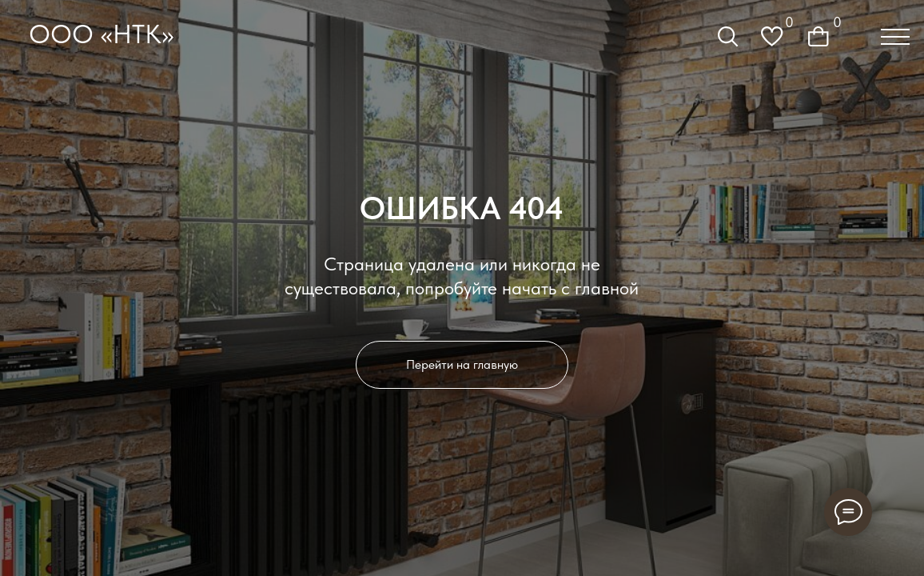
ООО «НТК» (101, 34)
